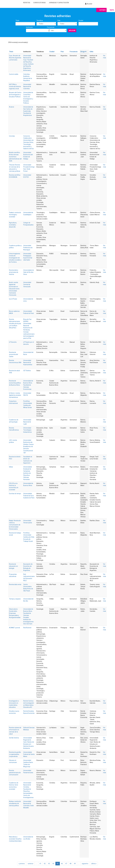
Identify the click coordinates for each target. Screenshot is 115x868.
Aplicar (72, 30)
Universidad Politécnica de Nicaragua (28, 248)
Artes (31, 142)
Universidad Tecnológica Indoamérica (27, 430)
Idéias (11, 467)
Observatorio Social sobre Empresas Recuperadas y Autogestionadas (15, 613)
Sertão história (14, 738)
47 (66, 864)
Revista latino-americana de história (14, 272)
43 (49, 864)
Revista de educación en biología (13, 566)
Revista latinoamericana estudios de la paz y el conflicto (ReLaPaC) (15, 323)
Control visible (14, 74)
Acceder (89, 4)
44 (53, 864)
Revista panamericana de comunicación (15, 773)
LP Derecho (13, 342)
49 (75, 864)
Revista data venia (15, 584)
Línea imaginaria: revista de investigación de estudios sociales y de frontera (15, 258)
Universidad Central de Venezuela (27, 284)
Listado (102, 10)
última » (94, 864)
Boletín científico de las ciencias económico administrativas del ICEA (15, 157)
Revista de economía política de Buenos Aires (15, 383)
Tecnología (27, 144)
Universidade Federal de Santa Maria (29, 754)
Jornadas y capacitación (59, 3)
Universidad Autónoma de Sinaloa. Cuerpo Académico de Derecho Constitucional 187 (28, 446)
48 (71, 864)
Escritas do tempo (15, 494)
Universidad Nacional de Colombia (27, 86)
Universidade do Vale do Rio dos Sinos (29, 272)
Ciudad (81, 20)
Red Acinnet (27, 628)
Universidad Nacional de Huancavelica (28, 362)
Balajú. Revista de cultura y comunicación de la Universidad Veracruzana (15, 525)
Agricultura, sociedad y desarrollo (13, 225)
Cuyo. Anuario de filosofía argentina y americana (15, 58)
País (59, 20)
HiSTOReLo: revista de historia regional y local (15, 86)
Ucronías (12, 136)
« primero (22, 864)
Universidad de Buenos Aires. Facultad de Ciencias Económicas (28, 385)
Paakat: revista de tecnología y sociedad (15, 215)
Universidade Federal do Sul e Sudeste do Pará (29, 496)
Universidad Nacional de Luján (27, 422)
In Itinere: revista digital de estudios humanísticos (15, 395)
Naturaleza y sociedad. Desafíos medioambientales (15, 839)
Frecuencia (51, 27)
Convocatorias (39, 3)
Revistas (27, 3)
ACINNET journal (14, 628)
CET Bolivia (27, 371)
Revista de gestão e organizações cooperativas (15, 754)
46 (62, 864)
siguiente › (85, 864)
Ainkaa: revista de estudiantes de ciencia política (15, 803)
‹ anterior (30, 864)
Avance (12, 107)
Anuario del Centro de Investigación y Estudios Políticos (15, 95)
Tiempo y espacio (15, 599)
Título (17, 20)
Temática (40, 20)
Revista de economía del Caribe (13, 354)
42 (45, 864)
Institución (29, 27)
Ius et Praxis (13, 299)
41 (40, 864)
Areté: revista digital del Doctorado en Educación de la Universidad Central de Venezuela (14, 289)
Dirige (84, 52)
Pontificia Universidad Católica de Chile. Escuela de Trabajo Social (29, 537)
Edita (91, 52)
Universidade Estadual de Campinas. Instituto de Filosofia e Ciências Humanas (28, 473)
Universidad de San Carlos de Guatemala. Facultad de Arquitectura (28, 111)
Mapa (112, 10)
